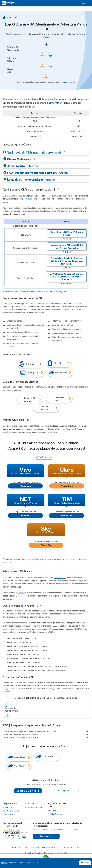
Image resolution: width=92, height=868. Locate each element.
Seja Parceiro (53, 810)
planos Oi (10, 426)
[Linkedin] (13, 837)
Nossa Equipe (8, 807)
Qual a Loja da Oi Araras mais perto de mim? (36, 153)
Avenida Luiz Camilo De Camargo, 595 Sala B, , (67, 261)
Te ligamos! (64, 791)
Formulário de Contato (34, 807)
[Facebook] (8, 837)
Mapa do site (69, 847)
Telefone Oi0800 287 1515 (11, 709)
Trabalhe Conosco (55, 814)
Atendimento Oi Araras (23, 166)
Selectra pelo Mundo (11, 811)
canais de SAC (60, 578)
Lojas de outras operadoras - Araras (31, 180)
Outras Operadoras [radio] (44, 457)
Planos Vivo (25, 486)
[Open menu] (83, 3)
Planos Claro (67, 486)
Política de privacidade (51, 847)
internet (55, 103)
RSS (79, 847)
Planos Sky (46, 545)
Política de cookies (31, 847)
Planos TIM (67, 516)
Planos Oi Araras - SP (21, 159)
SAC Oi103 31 (10, 71)
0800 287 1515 (28, 791)
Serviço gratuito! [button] (69, 82)
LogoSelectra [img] (4, 863)
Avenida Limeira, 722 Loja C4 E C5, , (67, 246)
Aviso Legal (16, 847)
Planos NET (25, 516)
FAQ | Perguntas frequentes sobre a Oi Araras (37, 173)
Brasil (85, 863)
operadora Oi (31, 196)
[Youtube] (24, 837)
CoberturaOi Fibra (12, 60)
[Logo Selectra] (9, 3)
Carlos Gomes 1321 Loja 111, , (67, 233)
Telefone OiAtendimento (13, 49)
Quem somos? (8, 814)
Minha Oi (21, 593)
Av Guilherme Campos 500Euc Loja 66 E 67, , (67, 277)
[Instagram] (19, 837)
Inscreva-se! (46, 836)
